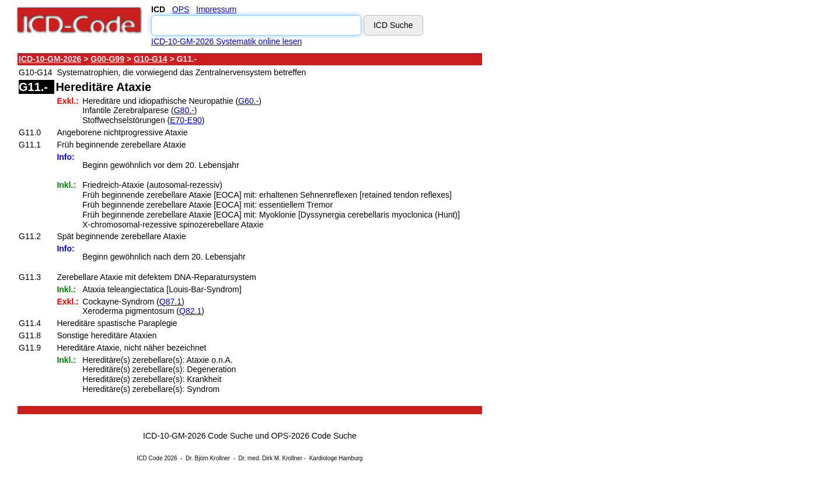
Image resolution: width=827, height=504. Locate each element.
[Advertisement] (587, 227)
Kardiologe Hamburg (336, 458)
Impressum (216, 9)
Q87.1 (170, 302)
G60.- (248, 101)
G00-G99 (107, 59)
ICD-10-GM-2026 (50, 59)
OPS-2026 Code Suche (314, 436)
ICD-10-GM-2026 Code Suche (198, 436)
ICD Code (150, 458)
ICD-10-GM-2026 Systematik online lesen (226, 41)
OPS (181, 9)
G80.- (184, 110)
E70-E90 (186, 120)
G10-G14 (151, 59)
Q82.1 (190, 311)
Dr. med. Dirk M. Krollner (271, 458)
